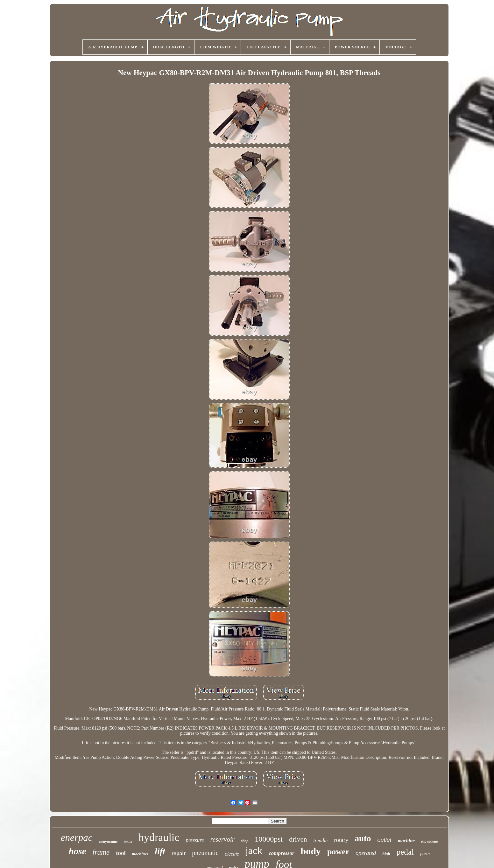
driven (298, 839)
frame (101, 852)
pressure (195, 840)
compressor (281, 853)
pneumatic (205, 853)
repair (179, 854)
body (311, 851)
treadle (320, 840)
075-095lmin (429, 842)
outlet (385, 840)
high (386, 854)
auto (363, 838)
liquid (128, 842)
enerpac (77, 838)
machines (140, 854)
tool (121, 853)
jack (254, 850)
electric (232, 854)
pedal (405, 852)
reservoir (222, 839)
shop (245, 841)
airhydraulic (108, 842)
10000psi (269, 839)
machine (406, 841)
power (338, 852)
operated (366, 853)
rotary (341, 840)
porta (425, 854)
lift (160, 851)
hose (78, 851)
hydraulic (159, 837)
